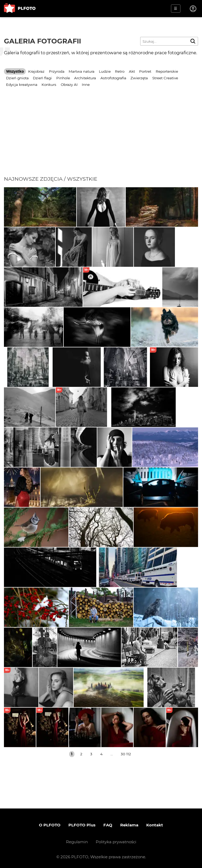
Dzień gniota (17, 78)
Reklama (129, 825)
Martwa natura (82, 71)
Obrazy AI (69, 85)
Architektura (85, 78)
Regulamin (77, 842)
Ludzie (105, 71)
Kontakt (155, 825)
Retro (120, 71)
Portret (145, 71)
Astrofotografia (113, 78)
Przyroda (57, 71)
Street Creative (165, 78)
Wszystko (15, 71)
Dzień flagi (42, 78)
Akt (132, 71)
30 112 (126, 754)
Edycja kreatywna (22, 85)
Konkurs (49, 85)
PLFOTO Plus (82, 825)
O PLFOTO (50, 825)
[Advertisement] (101, 136)
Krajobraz (36, 71)
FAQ (108, 825)
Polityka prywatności (116, 842)
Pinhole (63, 78)
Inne (86, 85)
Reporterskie (167, 71)
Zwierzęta (139, 78)
